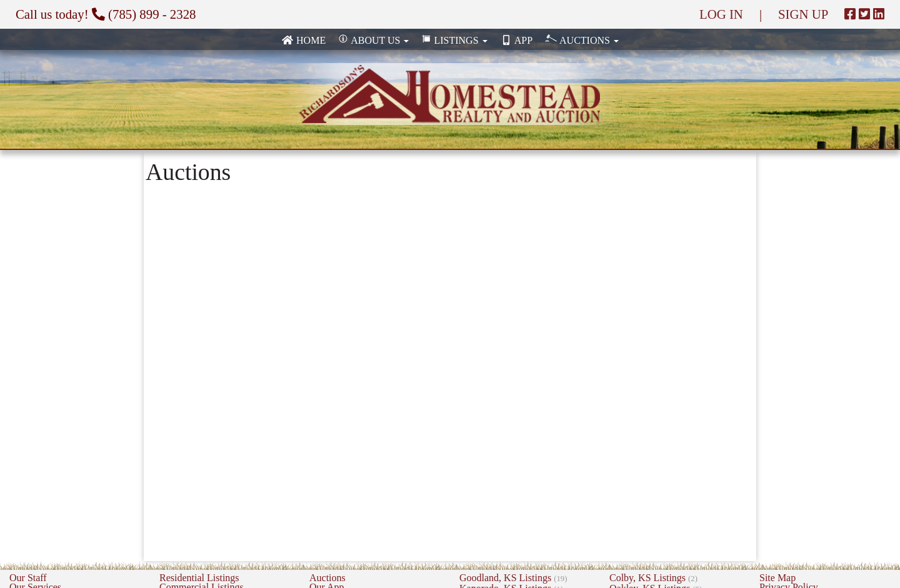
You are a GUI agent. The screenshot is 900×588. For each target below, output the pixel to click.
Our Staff (28, 578)
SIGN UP (803, 14)
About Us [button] (373, 40)
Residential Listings (199, 578)
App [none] (516, 40)
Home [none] (303, 40)
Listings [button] (454, 40)
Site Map (777, 578)
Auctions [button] (582, 40)
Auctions (327, 578)
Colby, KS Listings (653, 578)
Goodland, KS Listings (513, 578)
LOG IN (721, 14)
